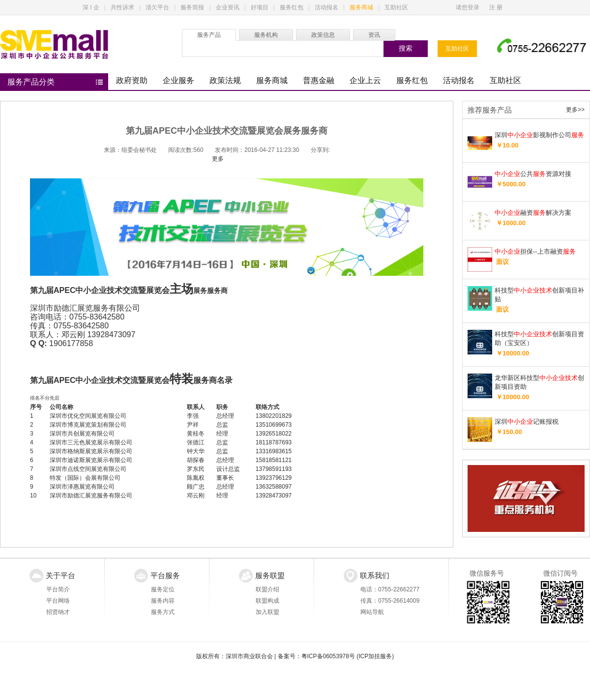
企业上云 (365, 80)
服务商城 (361, 7)
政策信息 (323, 35)
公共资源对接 (533, 174)
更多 (218, 159)
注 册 (496, 7)
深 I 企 (91, 7)
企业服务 (178, 80)
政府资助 (132, 80)
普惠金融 (319, 80)
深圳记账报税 (527, 422)
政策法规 (225, 80)
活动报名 (326, 7)
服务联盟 (270, 575)
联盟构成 (267, 601)
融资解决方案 (533, 213)
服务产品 (209, 35)
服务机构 (266, 35)
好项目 (260, 7)
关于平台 (60, 575)
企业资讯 (228, 7)
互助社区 (396, 7)
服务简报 (192, 7)
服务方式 (163, 612)
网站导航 (372, 612)
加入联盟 (267, 612)
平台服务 (165, 575)
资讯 (374, 35)
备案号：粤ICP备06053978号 (316, 656)
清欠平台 (157, 7)
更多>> (575, 110)
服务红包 (292, 7)
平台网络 (58, 601)
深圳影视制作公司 (539, 135)
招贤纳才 (58, 612)
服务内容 (163, 601)
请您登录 (468, 7)
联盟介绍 (267, 589)
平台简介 (58, 589)
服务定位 (163, 589)
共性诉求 (122, 7)
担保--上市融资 (535, 251)
